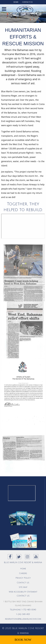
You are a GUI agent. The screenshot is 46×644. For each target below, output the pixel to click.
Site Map (23, 587)
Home (16, 2)
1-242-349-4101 (23, 614)
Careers (23, 573)
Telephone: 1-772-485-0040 (23, 610)
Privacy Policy (23, 578)
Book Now (23, 640)
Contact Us (27, 2)
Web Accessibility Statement (23, 592)
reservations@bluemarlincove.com (23, 619)
